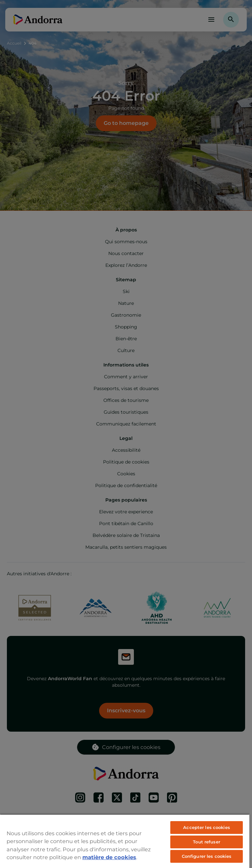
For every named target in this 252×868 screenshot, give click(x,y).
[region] (125, 841)
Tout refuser (207, 842)
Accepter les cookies (207, 827)
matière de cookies (109, 857)
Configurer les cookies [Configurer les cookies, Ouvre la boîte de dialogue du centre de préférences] (207, 856)
